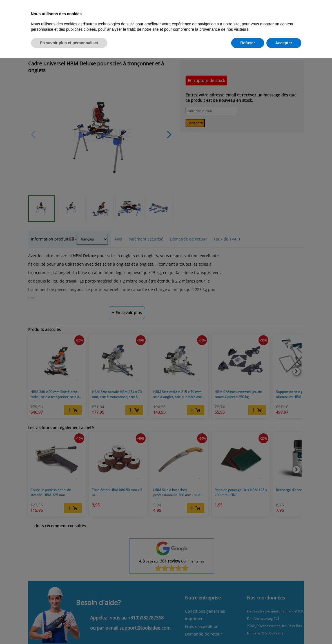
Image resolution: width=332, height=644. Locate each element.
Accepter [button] (284, 43)
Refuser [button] (248, 43)
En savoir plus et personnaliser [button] (69, 43)
